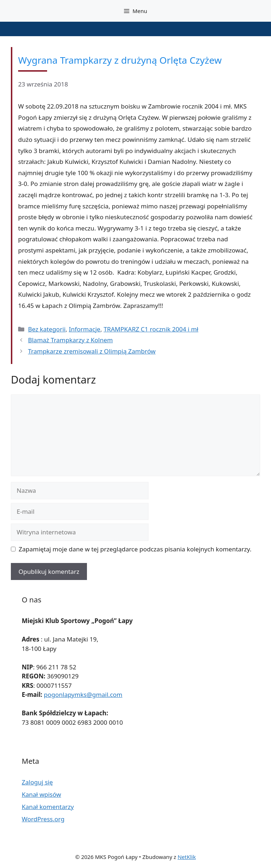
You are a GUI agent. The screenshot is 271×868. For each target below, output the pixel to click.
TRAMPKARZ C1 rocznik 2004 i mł (151, 329)
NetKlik (187, 857)
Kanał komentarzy (48, 807)
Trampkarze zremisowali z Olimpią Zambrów (92, 351)
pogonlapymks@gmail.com (83, 695)
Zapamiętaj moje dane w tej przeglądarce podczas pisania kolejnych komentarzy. (135, 549)
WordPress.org (43, 819)
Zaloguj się (37, 782)
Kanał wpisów (41, 794)
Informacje (85, 329)
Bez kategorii (47, 329)
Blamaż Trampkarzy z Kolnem (70, 340)
